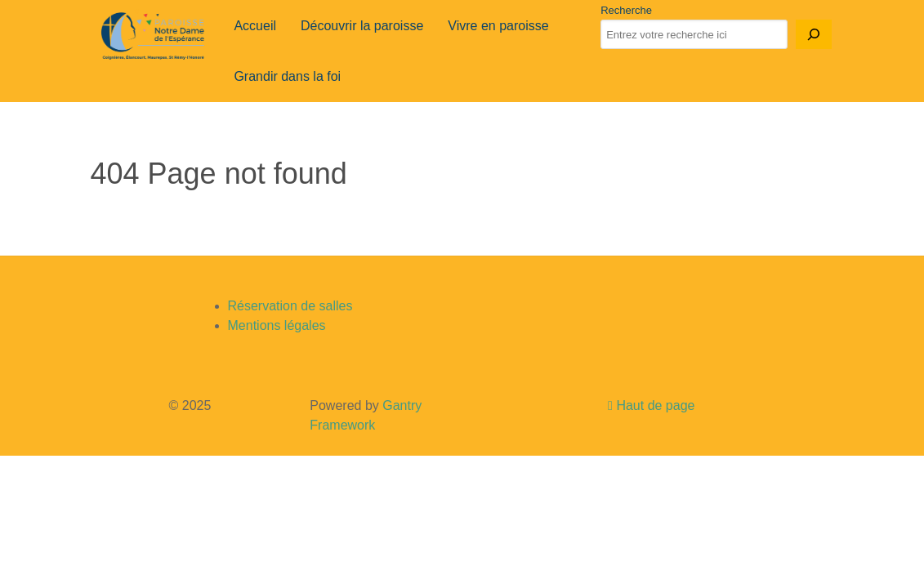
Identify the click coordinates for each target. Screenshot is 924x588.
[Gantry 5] (154, 36)
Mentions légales (277, 325)
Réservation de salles (290, 306)
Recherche (626, 10)
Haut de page (651, 405)
